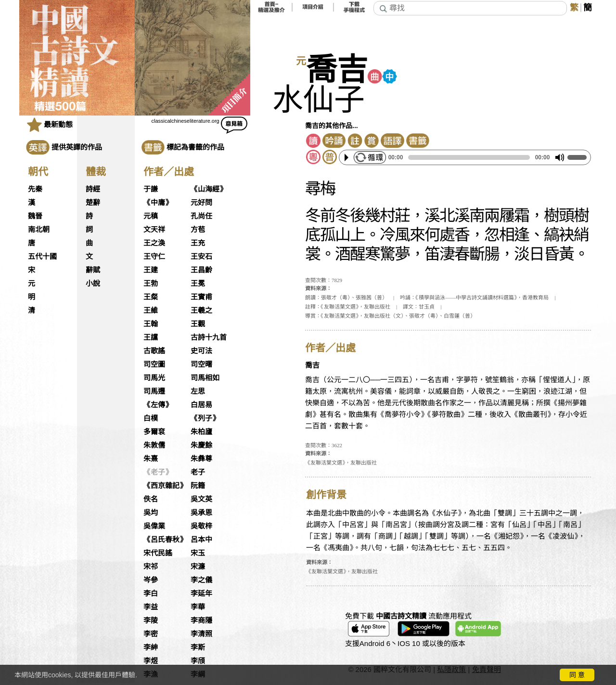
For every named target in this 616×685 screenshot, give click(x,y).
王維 (151, 310)
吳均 (151, 513)
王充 (198, 243)
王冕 (198, 284)
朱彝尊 (201, 459)
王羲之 (201, 310)
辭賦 (93, 270)
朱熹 (151, 459)
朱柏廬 (201, 432)
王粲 (151, 297)
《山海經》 (209, 189)
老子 (198, 472)
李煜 (151, 661)
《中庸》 (158, 203)
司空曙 (201, 364)
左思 (198, 391)
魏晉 (35, 216)
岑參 (151, 580)
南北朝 (39, 230)
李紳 (151, 647)
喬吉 (337, 70)
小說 (93, 284)
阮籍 (198, 486)
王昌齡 (201, 270)
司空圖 (154, 364)
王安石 (201, 257)
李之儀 (201, 580)
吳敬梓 (201, 526)
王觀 (198, 324)
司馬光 (154, 378)
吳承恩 (201, 513)
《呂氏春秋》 (165, 540)
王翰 (151, 324)
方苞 (198, 230)
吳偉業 (154, 526)
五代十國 (42, 257)
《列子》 (205, 418)
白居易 (201, 405)
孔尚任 (201, 216)
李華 (198, 607)
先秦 (35, 189)
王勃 (151, 284)
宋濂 (198, 567)
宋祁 (151, 567)
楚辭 (93, 203)
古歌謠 (154, 351)
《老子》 (158, 472)
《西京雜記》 (165, 486)
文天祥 (154, 230)
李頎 (198, 661)
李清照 (201, 634)
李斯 (198, 647)
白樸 (151, 418)
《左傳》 (158, 405)
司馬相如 (205, 378)
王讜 (151, 337)
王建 (151, 270)
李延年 (201, 594)
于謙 (151, 189)
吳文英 (201, 499)
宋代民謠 (158, 553)
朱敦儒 (154, 445)
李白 (151, 594)
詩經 (93, 189)
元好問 (201, 203)
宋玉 (198, 553)
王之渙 (154, 243)
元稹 (151, 216)
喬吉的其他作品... (332, 126)
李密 (151, 634)
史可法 (201, 351)
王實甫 (201, 297)
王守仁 (154, 257)
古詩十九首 (209, 337)
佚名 (151, 499)
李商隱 (201, 620)
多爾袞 (154, 432)
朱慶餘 (201, 445)
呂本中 (201, 540)
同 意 (577, 675)
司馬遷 (154, 391)
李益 (151, 607)
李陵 (151, 620)
